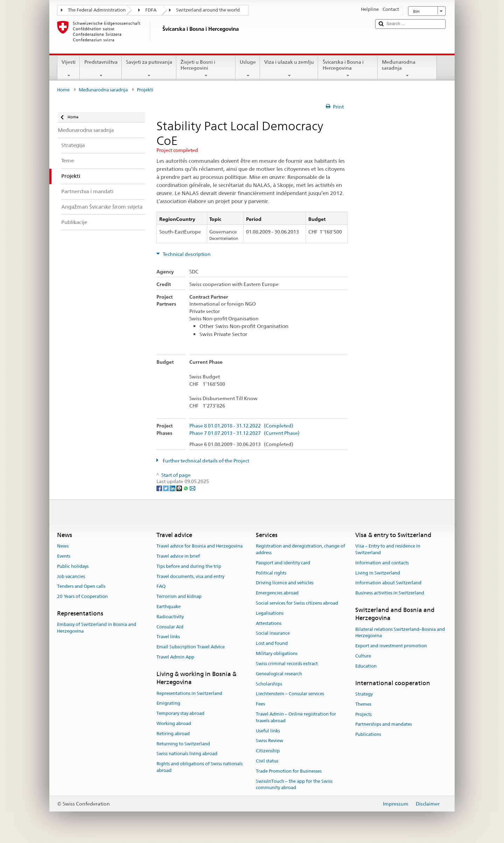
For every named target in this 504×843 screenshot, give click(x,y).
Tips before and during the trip (189, 566)
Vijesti (69, 69)
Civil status (267, 761)
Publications (368, 734)
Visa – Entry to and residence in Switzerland (388, 549)
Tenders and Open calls (81, 587)
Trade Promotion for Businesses (289, 771)
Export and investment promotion (391, 646)
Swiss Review (269, 741)
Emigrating (168, 703)
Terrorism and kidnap (179, 596)
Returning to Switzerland (183, 744)
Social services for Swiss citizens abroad (297, 603)
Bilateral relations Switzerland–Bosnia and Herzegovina (400, 633)
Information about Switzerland (388, 583)
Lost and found (272, 644)
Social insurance (273, 633)
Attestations (269, 623)
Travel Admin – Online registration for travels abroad (296, 717)
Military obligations (277, 653)
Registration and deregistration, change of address (300, 549)
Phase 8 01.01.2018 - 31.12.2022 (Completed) (241, 426)
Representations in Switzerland (189, 693)
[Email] (192, 488)
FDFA (151, 10)
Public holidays (73, 566)
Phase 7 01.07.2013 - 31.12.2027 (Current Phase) (244, 433)
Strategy (364, 694)
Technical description (186, 254)
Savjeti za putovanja (149, 69)
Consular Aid (170, 627)
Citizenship (268, 751)
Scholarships (269, 684)
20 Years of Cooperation (82, 596)
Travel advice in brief (178, 556)
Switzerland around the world (208, 10)
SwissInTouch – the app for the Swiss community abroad (294, 785)
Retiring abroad (173, 734)
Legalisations (270, 613)
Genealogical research (279, 674)
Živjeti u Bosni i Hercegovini (206, 69)
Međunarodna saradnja (407, 69)
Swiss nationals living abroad (187, 754)
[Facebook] (160, 488)
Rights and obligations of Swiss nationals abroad (199, 767)
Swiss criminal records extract (287, 664)
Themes (363, 704)
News (63, 546)
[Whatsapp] (186, 488)
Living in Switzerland (378, 573)
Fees (260, 704)
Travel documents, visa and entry (190, 576)
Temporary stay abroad (180, 713)
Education (366, 666)
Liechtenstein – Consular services (290, 694)
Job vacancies (71, 576)
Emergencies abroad (277, 593)
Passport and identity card (283, 563)
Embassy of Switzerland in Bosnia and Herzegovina (97, 628)
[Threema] (180, 488)
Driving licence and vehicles (285, 583)
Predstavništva (101, 69)
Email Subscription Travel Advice (191, 647)
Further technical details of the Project (205, 461)
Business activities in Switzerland (390, 593)
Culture (363, 656)
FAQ (161, 587)
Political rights (271, 573)
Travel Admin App (175, 657)
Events (64, 556)
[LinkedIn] (173, 488)
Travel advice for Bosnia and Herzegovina (199, 546)
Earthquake (169, 607)
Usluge (248, 69)
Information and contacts (382, 563)
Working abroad (174, 723)
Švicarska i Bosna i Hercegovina (348, 69)
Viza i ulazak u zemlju (289, 69)
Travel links (168, 637)
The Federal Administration (97, 10)
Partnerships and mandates (384, 724)
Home (63, 90)
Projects (363, 714)
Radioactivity (170, 617)
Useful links (268, 731)
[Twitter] (166, 488)
